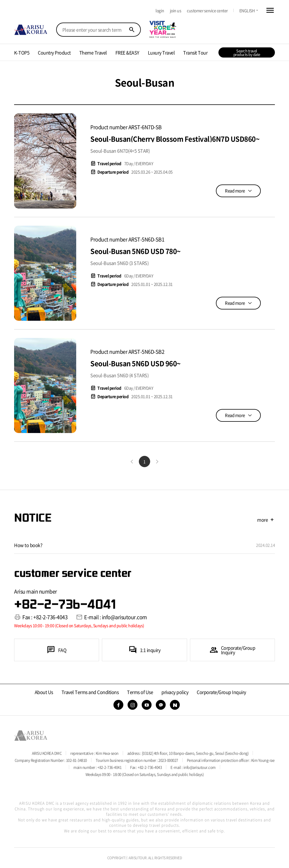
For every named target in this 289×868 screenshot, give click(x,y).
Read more (235, 191)
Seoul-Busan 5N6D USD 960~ (135, 363)
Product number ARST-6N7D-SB (126, 127)
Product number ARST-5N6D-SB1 (127, 239)
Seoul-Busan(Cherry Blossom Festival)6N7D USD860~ (175, 139)
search (132, 30)
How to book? (28, 545)
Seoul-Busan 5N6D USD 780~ (135, 251)
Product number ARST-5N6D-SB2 (127, 352)
